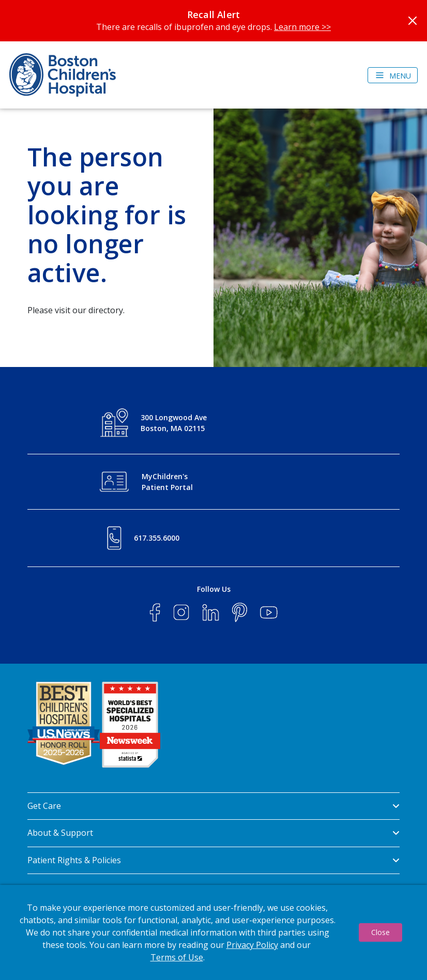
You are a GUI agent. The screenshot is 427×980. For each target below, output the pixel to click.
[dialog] (213, 932)
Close (380, 932)
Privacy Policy (252, 945)
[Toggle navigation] (393, 75)
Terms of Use (177, 957)
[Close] (413, 21)
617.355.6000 (157, 538)
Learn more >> (302, 27)
